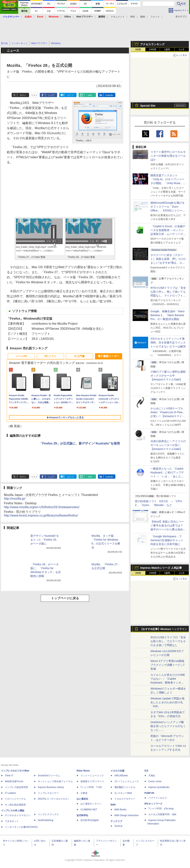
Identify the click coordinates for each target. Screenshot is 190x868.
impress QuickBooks (159, 787)
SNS (133, 17)
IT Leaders (10, 793)
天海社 (152, 776)
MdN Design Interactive (127, 815)
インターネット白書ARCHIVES (21, 827)
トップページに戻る (65, 598)
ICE (146, 771)
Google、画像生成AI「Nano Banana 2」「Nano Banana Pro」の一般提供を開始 (168, 315)
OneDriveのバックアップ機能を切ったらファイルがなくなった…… (168, 726)
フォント (155, 17)
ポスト (23, 95)
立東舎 (84, 793)
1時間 (138, 50)
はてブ (70, 95)
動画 (143, 17)
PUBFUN (149, 793)
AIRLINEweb (121, 776)
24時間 (152, 50)
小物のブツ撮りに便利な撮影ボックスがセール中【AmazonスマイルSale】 (168, 376)
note (90, 95)
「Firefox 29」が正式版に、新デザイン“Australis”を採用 (79, 443)
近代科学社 (82, 815)
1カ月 (182, 50)
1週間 (167, 50)
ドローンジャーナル (15, 799)
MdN (113, 805)
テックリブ (116, 821)
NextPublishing (46, 820)
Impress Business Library (51, 787)
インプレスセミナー (48, 793)
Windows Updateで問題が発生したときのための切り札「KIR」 (168, 702)
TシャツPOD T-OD (91, 787)
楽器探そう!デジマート (92, 781)
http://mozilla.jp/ (15, 499)
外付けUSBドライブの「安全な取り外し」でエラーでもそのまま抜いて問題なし (168, 641)
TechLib (118, 826)
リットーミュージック (92, 776)
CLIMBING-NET (89, 810)
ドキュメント (118, 17)
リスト (34, 95)
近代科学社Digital (89, 820)
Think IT (9, 776)
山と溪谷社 (82, 799)
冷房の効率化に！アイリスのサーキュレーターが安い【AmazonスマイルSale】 (168, 445)
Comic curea (155, 781)
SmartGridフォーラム (49, 776)
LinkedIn (109, 95)
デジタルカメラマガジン (18, 815)
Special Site (148, 106)
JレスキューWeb (123, 793)
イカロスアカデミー (125, 799)
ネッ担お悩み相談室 (15, 805)
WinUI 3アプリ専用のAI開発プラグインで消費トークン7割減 (168, 665)
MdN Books (120, 810)
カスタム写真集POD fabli (162, 814)
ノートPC (21, 356)
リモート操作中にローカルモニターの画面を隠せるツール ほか (169, 156)
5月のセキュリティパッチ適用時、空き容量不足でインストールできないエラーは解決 (168, 343)
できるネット (12, 821)
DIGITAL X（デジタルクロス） (54, 799)
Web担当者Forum (14, 781)
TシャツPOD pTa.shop (161, 809)
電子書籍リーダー (109, 356)
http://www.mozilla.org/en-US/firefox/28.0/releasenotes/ (42, 507)
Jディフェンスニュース (127, 781)
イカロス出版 (117, 771)
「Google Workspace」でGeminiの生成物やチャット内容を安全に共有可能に (167, 540)
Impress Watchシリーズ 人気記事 (161, 568)
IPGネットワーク (153, 804)
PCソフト (50, 356)
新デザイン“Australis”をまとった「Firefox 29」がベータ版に (45, 540)
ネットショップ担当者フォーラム (55, 781)
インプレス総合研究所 (16, 787)
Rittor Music (83, 771)
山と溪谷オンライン (91, 804)
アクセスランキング (152, 44)
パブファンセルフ (158, 798)
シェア (51, 95)
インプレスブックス (48, 814)
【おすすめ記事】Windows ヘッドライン (164, 629)
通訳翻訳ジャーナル (125, 787)
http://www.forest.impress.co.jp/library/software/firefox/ (41, 515)
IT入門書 (79, 356)
